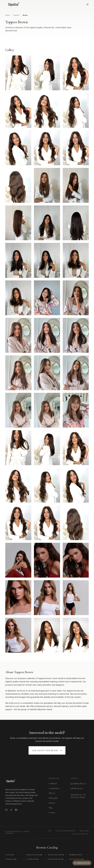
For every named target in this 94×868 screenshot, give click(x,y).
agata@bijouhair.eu (78, 783)
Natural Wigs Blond (34, 855)
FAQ (50, 831)
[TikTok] (11, 810)
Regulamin (84, 831)
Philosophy (53, 798)
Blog (51, 808)
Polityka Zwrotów (80, 834)
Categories (10, 855)
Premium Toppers (76, 855)
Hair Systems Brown (56, 859)
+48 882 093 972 (77, 788)
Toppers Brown (33, 859)
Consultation (54, 788)
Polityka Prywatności (66, 831)
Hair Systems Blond (77, 859)
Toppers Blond (11, 859)
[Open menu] (88, 4)
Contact (52, 813)
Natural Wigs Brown (56, 855)
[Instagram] (6, 810)
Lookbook (53, 783)
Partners (52, 803)
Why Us (52, 793)
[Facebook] (16, 810)
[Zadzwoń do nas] (82, 863)
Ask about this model (47, 750)
